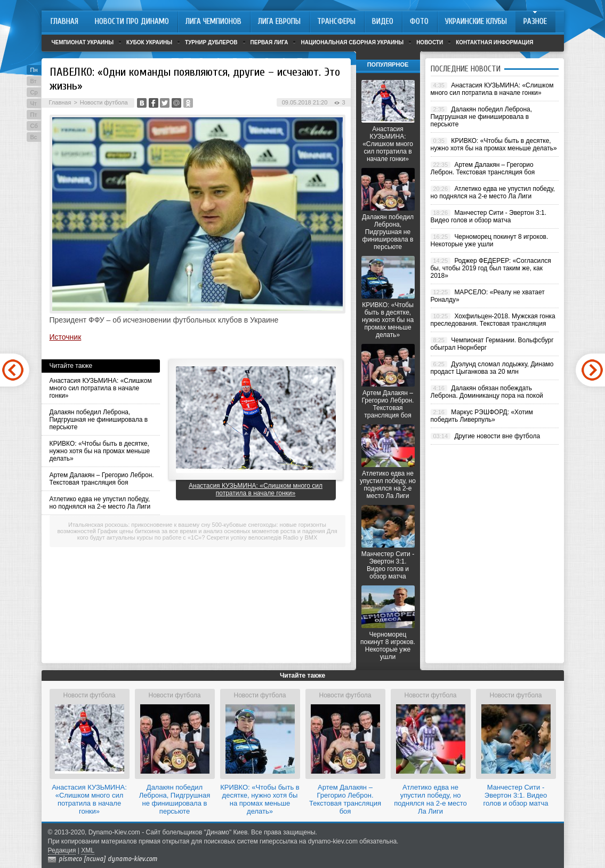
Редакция (62, 850)
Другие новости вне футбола (497, 436)
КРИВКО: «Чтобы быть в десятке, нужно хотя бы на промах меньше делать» (100, 451)
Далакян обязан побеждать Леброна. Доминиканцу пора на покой (487, 392)
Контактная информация (494, 42)
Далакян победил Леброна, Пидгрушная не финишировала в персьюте (99, 420)
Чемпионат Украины (83, 42)
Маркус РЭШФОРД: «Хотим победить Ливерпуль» (482, 416)
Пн (34, 70)
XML (88, 850)
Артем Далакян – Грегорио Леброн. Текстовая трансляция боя (102, 479)
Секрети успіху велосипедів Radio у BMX (262, 537)
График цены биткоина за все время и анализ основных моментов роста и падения (211, 531)
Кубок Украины (149, 42)
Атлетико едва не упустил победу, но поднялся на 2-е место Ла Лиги (100, 503)
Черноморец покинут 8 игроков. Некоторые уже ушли (388, 646)
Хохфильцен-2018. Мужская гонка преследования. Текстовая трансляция (493, 320)
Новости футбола (104, 102)
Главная (60, 102)
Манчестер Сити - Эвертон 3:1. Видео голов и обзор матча (388, 565)
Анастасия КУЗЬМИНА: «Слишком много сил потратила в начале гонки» (101, 388)
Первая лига (269, 42)
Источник (66, 337)
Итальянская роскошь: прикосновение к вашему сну (139, 525)
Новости (430, 42)
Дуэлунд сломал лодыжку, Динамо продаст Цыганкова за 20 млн (492, 368)
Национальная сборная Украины (352, 42)
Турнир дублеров (211, 42)
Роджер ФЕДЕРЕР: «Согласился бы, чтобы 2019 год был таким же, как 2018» (491, 268)
